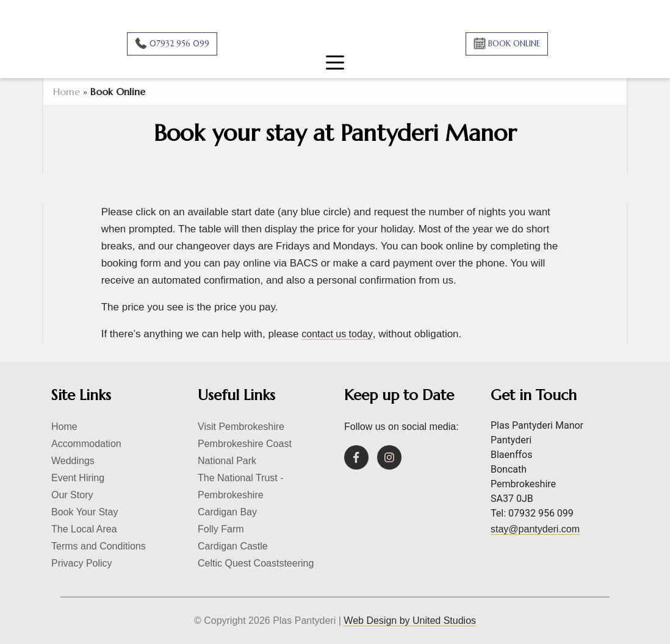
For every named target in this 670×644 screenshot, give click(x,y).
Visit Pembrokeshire (241, 427)
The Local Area (84, 529)
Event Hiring (78, 478)
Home (67, 91)
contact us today (337, 334)
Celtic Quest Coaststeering (256, 563)
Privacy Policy (82, 563)
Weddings (73, 461)
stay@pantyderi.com (535, 529)
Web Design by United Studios (410, 621)
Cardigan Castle (233, 546)
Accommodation (86, 444)
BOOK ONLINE (513, 44)
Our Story (72, 495)
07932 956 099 (178, 44)
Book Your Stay (85, 512)
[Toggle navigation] (335, 59)
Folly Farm (221, 529)
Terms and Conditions (99, 546)
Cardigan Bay (227, 512)
